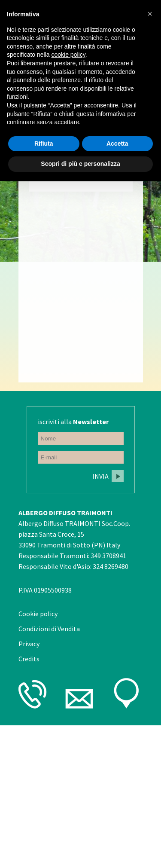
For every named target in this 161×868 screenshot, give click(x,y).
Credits (29, 659)
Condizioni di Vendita (49, 629)
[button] (150, 14)
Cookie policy (38, 614)
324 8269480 (111, 566)
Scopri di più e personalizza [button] (80, 164)
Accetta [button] (117, 144)
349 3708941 (108, 556)
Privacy (29, 644)
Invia (100, 476)
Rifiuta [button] (44, 144)
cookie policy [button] (68, 55)
